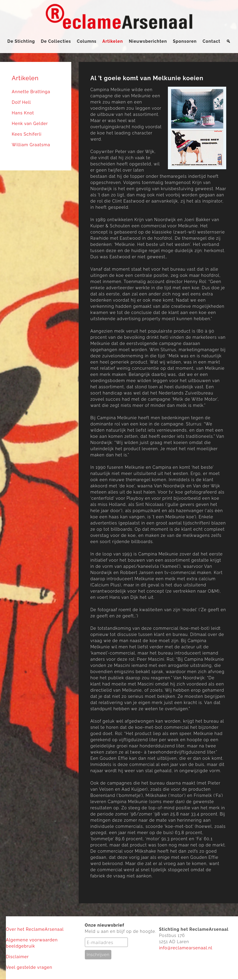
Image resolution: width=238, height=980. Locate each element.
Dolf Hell (21, 102)
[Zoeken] (228, 41)
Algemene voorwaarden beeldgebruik (32, 943)
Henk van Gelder (30, 124)
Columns (87, 41)
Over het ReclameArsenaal (35, 929)
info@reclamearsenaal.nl (186, 948)
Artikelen (113, 41)
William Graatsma (31, 145)
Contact (211, 41)
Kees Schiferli (27, 134)
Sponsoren (185, 41)
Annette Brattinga (31, 92)
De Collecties (56, 41)
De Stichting (21, 41)
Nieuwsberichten (148, 41)
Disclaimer (17, 957)
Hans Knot (23, 113)
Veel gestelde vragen (29, 967)
